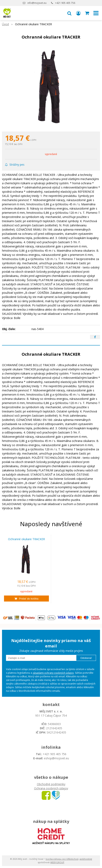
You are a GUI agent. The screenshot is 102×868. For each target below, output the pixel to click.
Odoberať (86, 658)
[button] (69, 13)
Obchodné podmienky (51, 784)
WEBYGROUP (57, 862)
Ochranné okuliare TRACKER (26, 539)
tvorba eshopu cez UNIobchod (62, 859)
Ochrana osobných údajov (51, 788)
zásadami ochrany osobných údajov (53, 673)
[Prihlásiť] (78, 13)
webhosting (86, 859)
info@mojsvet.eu (37, 3)
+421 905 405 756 (65, 3)
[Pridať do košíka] (26, 599)
